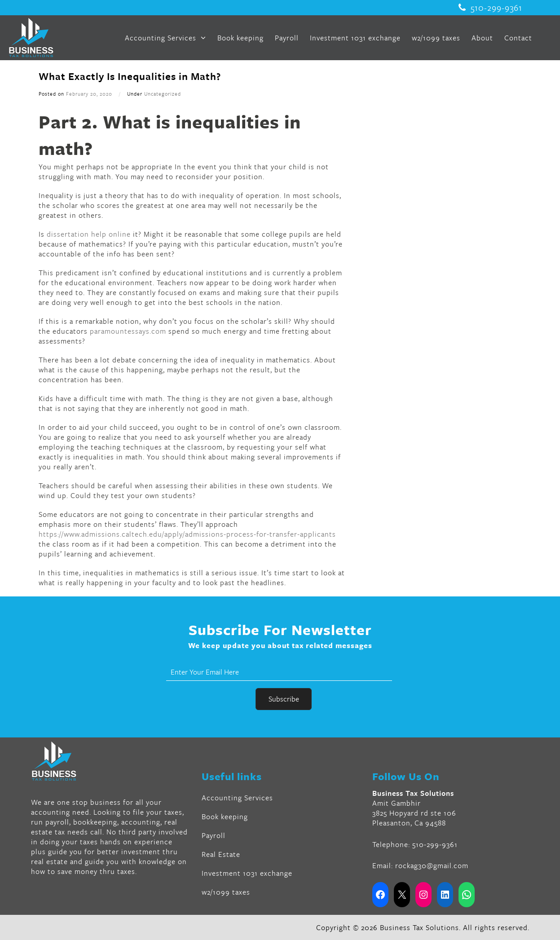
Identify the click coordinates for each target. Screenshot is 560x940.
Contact (518, 38)
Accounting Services (165, 38)
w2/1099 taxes (436, 38)
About (482, 38)
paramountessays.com (128, 331)
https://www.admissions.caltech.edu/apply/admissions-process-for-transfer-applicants (187, 534)
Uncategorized (163, 94)
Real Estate (221, 854)
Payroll (287, 38)
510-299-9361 (490, 8)
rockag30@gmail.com (432, 865)
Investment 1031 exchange (355, 38)
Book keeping (240, 38)
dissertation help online (89, 234)
